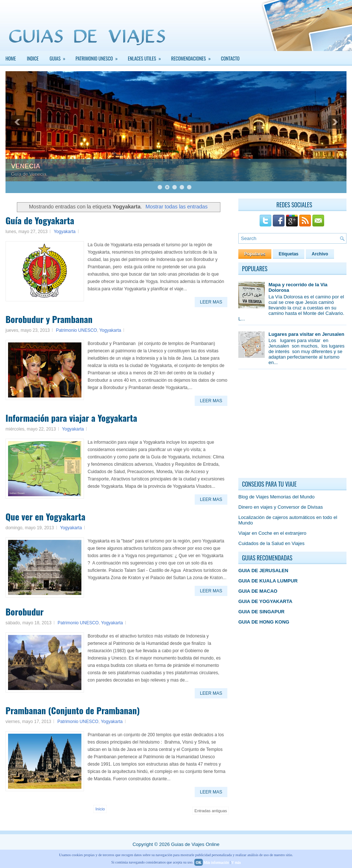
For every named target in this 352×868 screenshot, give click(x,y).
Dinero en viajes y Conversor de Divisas (280, 507)
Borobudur (25, 611)
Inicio (100, 809)
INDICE (33, 58)
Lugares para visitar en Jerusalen (306, 334)
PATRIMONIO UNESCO (99, 57)
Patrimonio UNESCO (76, 330)
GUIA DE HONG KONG (264, 622)
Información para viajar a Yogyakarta (71, 418)
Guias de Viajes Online (195, 844)
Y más (236, 862)
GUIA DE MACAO (258, 591)
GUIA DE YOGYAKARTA (265, 601)
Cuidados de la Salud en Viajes (271, 543)
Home (11, 58)
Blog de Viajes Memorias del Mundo (276, 497)
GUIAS (60, 57)
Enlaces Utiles (147, 57)
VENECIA (26, 166)
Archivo (320, 254)
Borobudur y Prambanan (49, 319)
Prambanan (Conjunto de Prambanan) (73, 710)
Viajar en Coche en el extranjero (272, 533)
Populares (255, 254)
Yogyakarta (65, 232)
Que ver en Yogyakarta (45, 516)
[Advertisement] (293, 425)
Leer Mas (211, 302)
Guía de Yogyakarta (40, 220)
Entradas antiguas (211, 811)
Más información (217, 862)
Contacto (230, 58)
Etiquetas (289, 254)
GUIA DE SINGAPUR (261, 612)
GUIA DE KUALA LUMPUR (268, 581)
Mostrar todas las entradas (177, 207)
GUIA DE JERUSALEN (263, 571)
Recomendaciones (193, 57)
